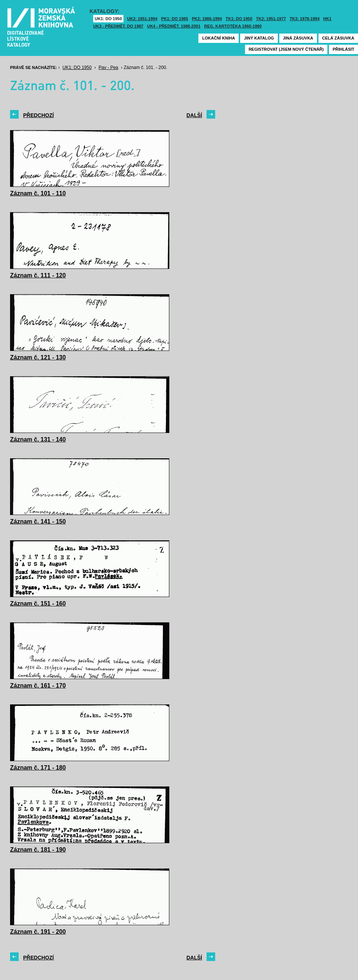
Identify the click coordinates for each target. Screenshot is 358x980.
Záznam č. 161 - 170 (38, 686)
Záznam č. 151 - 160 (38, 604)
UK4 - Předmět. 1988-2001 (174, 26)
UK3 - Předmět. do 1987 (118, 26)
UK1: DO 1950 (108, 19)
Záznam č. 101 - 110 (38, 193)
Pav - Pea (108, 67)
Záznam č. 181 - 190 (38, 850)
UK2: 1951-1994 (142, 19)
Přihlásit (343, 49)
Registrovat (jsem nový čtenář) (286, 49)
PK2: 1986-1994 (207, 19)
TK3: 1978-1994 (305, 19)
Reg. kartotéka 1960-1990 (233, 26)
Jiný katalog (259, 38)
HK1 (327, 19)
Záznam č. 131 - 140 (38, 439)
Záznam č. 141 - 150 (38, 522)
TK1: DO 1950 (239, 19)
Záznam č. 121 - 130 (38, 357)
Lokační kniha (219, 38)
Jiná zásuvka (298, 38)
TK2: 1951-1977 (271, 19)
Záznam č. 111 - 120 (38, 275)
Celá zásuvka (338, 38)
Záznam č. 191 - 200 (38, 932)
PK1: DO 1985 (175, 19)
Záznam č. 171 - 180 (38, 768)
